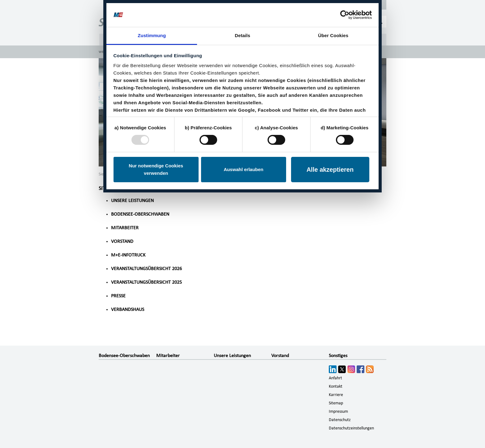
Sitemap (336, 403)
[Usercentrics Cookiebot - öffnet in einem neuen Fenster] (345, 15)
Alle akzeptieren (330, 170)
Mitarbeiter (125, 228)
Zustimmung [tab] (152, 35)
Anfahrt (335, 378)
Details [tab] (242, 35)
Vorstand (122, 241)
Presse (118, 296)
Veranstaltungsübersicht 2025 (146, 282)
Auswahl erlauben (243, 169)
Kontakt (336, 386)
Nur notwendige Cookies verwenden (156, 169)
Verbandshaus (128, 309)
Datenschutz (340, 420)
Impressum (338, 411)
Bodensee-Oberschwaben (140, 214)
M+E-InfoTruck (128, 255)
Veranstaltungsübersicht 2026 (146, 269)
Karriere (336, 395)
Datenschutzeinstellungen (351, 428)
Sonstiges (338, 355)
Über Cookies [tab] (333, 35)
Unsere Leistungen (132, 200)
